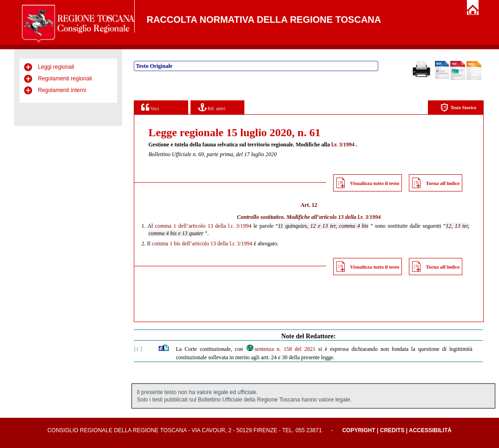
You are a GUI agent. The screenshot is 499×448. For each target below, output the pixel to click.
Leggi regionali (56, 67)
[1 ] (138, 349)
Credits (392, 430)
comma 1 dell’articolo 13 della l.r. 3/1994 (204, 226)
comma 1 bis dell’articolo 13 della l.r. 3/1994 (202, 244)
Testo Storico (458, 108)
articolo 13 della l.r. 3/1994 (350, 217)
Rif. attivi (212, 107)
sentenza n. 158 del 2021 (281, 349)
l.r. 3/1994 (343, 145)
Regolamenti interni (62, 90)
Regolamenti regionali (65, 79)
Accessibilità (430, 430)
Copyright (358, 430)
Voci (150, 107)
